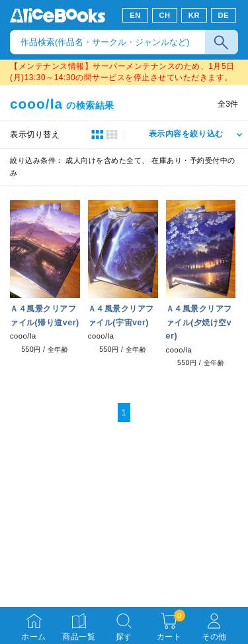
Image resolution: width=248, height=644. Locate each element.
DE (224, 15)
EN (135, 15)
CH (164, 15)
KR (194, 15)
